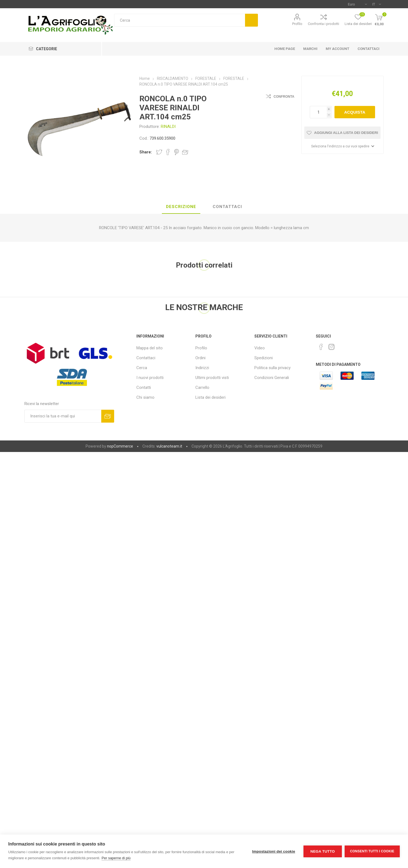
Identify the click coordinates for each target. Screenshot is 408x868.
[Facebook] (321, 347)
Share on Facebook (168, 152)
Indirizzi (202, 368)
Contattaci (146, 358)
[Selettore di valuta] (357, 4)
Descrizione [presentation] (181, 207)
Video (260, 348)
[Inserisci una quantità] (318, 112)
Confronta (284, 97)
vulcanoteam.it (169, 446)
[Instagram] (331, 347)
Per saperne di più (116, 858)
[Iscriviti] (63, 416)
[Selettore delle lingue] (377, 4)
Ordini (200, 358)
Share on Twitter (159, 152)
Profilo (297, 24)
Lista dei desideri (210, 397)
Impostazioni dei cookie (274, 851)
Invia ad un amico (185, 152)
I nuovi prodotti (150, 378)
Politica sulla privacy (272, 368)
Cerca (251, 20)
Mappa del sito (150, 348)
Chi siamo (145, 397)
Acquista (355, 112)
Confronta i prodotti (323, 24)
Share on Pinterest (177, 152)
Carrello (202, 387)
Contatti (144, 387)
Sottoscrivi (108, 416)
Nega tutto (323, 851)
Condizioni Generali (272, 378)
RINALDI (168, 127)
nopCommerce (120, 446)
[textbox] (179, 20)
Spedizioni (264, 358)
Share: (146, 152)
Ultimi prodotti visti (212, 378)
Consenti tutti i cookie (372, 851)
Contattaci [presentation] (227, 207)
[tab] (181, 207)
